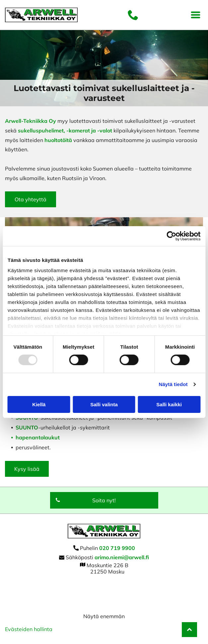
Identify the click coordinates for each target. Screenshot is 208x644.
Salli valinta (104, 404)
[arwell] (104, 588)
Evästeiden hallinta (29, 629)
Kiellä (39, 404)
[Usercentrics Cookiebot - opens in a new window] (171, 236)
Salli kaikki (169, 404)
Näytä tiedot (173, 384)
